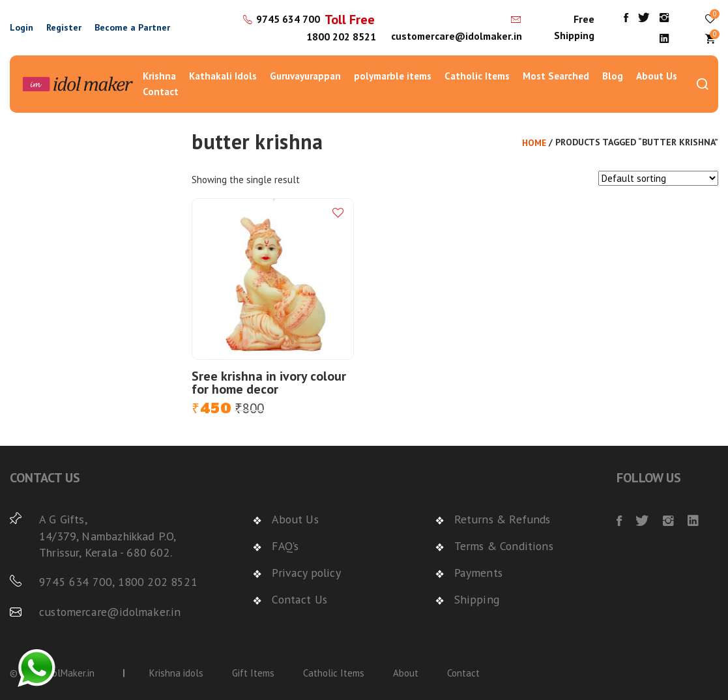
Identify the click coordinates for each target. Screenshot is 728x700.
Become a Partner (132, 27)
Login (22, 27)
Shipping (475, 598)
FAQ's (286, 546)
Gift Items (253, 672)
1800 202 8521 (340, 36)
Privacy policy (306, 572)
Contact (161, 92)
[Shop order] (658, 178)
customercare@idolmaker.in (456, 36)
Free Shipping (575, 27)
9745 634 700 (287, 19)
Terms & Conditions (504, 546)
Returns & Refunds (502, 519)
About (406, 672)
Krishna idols (176, 672)
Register (64, 27)
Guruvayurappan (305, 76)
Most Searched (556, 76)
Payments (479, 572)
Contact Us (300, 598)
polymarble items (393, 76)
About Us (657, 76)
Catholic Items (477, 76)
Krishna (159, 76)
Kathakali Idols (223, 76)
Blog (613, 76)
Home (533, 143)
